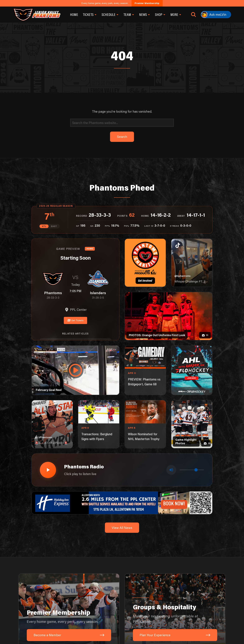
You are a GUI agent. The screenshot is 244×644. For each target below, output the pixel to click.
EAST (54, 226)
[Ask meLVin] (216, 15)
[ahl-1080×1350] (192, 370)
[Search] (122, 123)
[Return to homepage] (37, 15)
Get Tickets (76, 320)
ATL (44, 226)
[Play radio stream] (48, 469)
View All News (122, 526)
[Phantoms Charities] (145, 263)
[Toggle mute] (171, 469)
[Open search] (194, 15)
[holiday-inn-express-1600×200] (122, 501)
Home (74, 14)
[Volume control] (192, 469)
